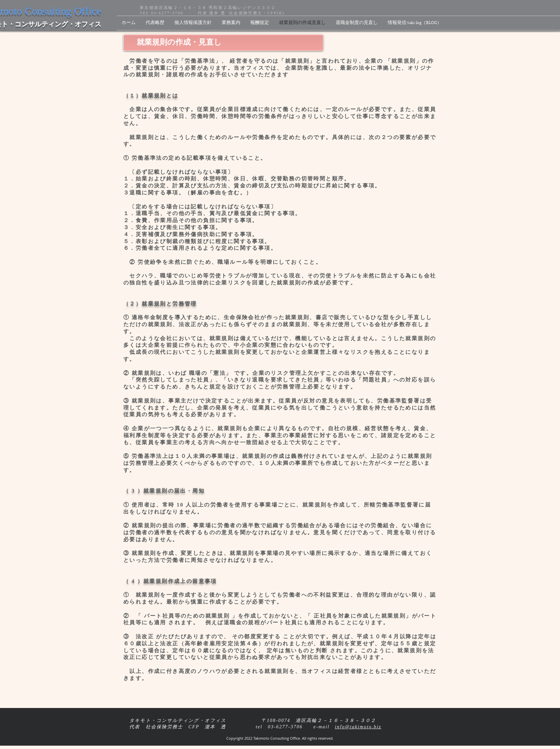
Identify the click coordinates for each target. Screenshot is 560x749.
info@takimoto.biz (358, 727)
